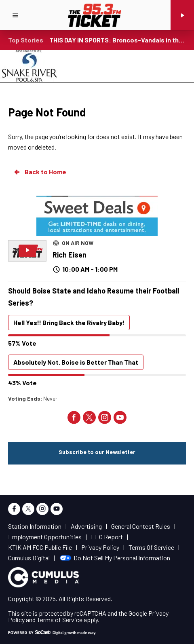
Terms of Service (60, 620)
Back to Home (40, 172)
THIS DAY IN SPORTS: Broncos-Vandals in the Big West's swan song (118, 40)
